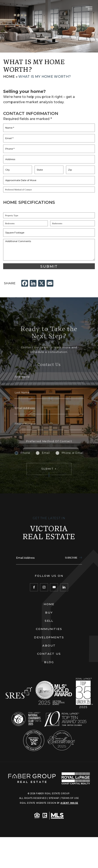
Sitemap (54, 798)
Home (49, 604)
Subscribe (73, 558)
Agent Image (69, 803)
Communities (49, 629)
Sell (49, 621)
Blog (49, 662)
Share (10, 283)
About (49, 645)
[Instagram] (44, 587)
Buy (49, 612)
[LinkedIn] (64, 587)
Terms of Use (70, 798)
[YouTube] (54, 587)
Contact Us (49, 654)
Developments (49, 637)
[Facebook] (34, 587)
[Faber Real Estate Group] (32, 778)
